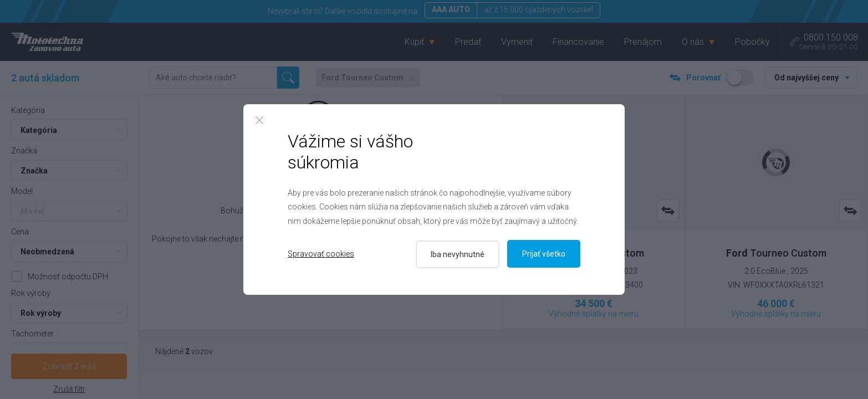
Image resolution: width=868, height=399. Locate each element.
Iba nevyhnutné (456, 254)
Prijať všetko (544, 254)
